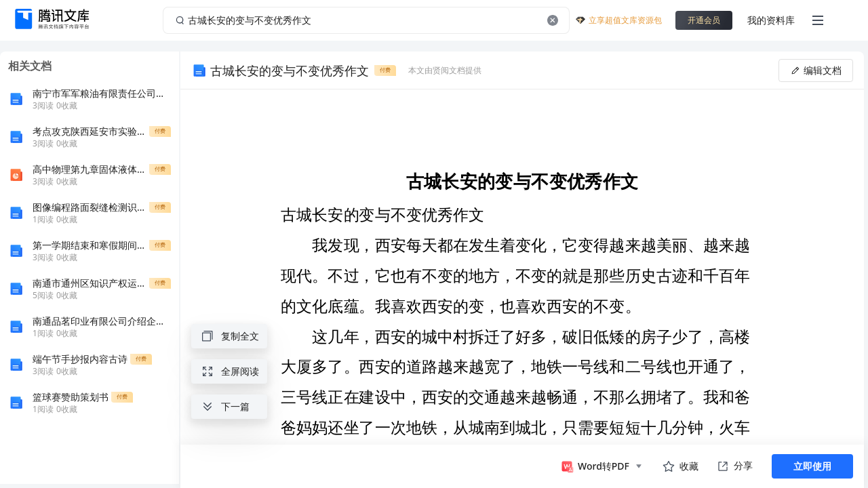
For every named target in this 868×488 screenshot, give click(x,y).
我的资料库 (771, 20)
